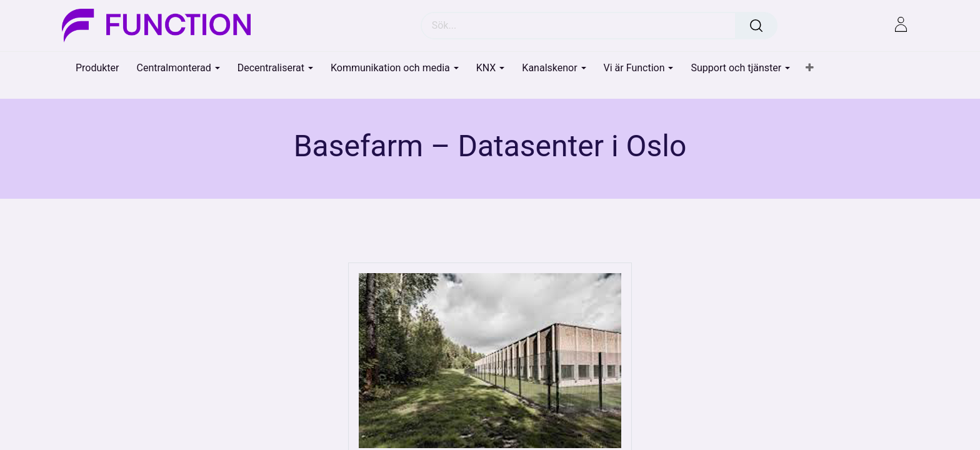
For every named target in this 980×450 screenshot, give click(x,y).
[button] (810, 68)
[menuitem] (97, 68)
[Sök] (756, 26)
